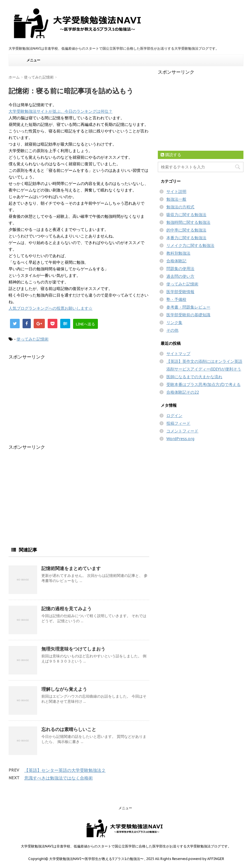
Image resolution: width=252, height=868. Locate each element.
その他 (172, 330)
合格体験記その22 (183, 392)
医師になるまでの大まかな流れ (194, 377)
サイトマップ (178, 354)
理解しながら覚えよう (64, 689)
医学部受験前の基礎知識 (188, 315)
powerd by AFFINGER (206, 859)
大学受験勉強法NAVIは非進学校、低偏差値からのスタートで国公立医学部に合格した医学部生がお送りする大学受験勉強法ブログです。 (126, 846)
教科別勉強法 (178, 253)
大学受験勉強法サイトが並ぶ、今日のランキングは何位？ (61, 111)
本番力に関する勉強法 (186, 238)
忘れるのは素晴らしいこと (69, 729)
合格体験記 (176, 261)
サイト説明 (176, 192)
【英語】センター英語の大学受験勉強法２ (65, 770)
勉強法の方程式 (180, 207)
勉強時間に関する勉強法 (188, 222)
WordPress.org (180, 439)
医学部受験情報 (180, 292)
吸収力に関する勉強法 (186, 215)
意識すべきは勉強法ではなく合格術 (59, 778)
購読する (171, 155)
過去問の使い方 (180, 276)
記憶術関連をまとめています (71, 568)
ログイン (174, 416)
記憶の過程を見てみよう (66, 609)
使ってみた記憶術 (33, 339)
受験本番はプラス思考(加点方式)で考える (203, 384)
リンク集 (174, 323)
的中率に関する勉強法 (186, 230)
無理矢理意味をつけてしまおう (73, 649)
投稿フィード (178, 423)
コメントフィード (182, 431)
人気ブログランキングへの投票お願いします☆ (51, 308)
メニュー (33, 60)
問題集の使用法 (180, 269)
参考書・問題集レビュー (188, 307)
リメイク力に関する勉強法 (190, 245)
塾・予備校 (176, 299)
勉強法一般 (176, 199)
